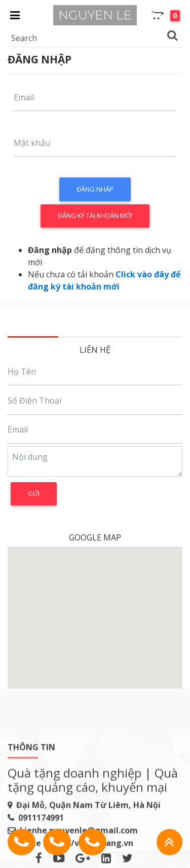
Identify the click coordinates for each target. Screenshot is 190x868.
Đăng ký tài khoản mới (95, 215)
